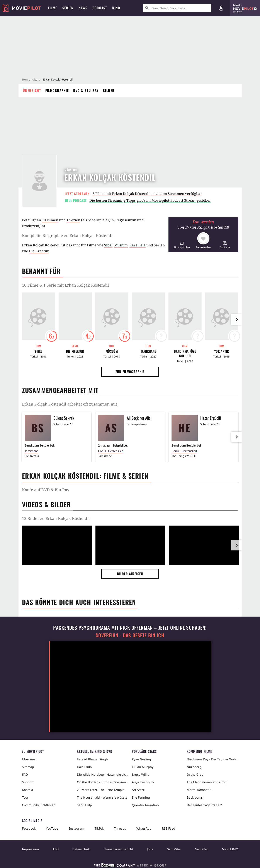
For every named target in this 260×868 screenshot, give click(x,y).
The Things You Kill (184, 456)
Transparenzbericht (119, 849)
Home (26, 79)
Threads (120, 828)
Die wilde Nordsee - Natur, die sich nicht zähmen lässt (103, 774)
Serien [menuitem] (68, 8)
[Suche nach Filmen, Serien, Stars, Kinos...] (177, 8)
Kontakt (28, 790)
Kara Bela (138, 245)
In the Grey (195, 774)
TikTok (99, 828)
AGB (56, 849)
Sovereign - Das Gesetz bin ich (130, 635)
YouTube (52, 828)
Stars (37, 79)
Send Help (84, 805)
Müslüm (121, 245)
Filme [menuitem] (53, 8)
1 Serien (73, 220)
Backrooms (195, 797)
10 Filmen (50, 220)
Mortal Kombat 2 (199, 790)
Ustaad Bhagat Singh (92, 759)
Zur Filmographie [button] (130, 371)
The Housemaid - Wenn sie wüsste (102, 797)
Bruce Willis (140, 774)
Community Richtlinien (39, 805)
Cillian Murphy (143, 767)
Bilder (109, 90)
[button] (182, 245)
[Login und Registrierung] (221, 8)
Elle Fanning (141, 797)
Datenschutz (82, 849)
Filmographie (57, 90)
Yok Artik (222, 351)
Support (28, 782)
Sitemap (28, 767)
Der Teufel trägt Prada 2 (204, 805)
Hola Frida (84, 767)
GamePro (201, 849)
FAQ (25, 774)
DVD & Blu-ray (86, 90)
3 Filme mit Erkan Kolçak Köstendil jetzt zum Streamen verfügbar (147, 194)
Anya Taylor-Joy (143, 782)
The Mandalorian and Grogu (208, 782)
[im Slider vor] (236, 320)
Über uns (29, 759)
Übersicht (32, 90)
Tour (25, 797)
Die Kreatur (39, 251)
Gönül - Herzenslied (111, 451)
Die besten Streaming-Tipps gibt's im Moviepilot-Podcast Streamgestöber (150, 200)
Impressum (30, 849)
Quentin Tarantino (145, 805)
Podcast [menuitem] (100, 8)
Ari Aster (138, 790)
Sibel (108, 245)
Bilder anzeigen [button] (130, 574)
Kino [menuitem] (116, 8)
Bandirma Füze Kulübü (185, 354)
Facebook (29, 828)
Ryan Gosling (141, 759)
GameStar (174, 849)
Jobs (150, 849)
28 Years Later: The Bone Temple (101, 790)
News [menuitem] (83, 8)
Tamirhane (148, 351)
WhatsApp (144, 828)
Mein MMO (230, 849)
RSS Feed (169, 828)
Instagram (76, 828)
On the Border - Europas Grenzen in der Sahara (103, 782)
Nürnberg (194, 767)
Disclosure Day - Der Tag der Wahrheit (212, 759)
